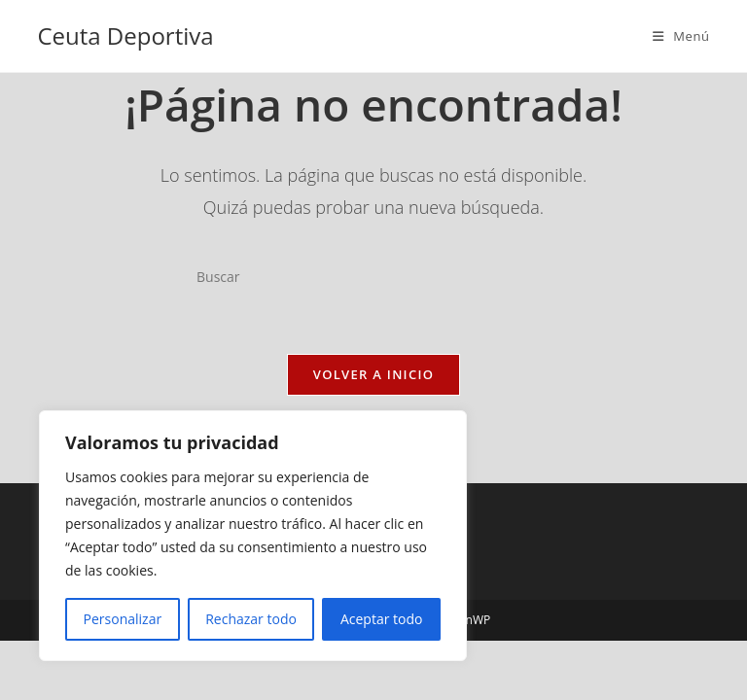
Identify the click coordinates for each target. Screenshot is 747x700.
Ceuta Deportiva (125, 35)
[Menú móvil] (681, 36)
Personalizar (123, 619)
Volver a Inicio (373, 374)
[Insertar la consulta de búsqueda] (373, 276)
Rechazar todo (251, 619)
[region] (253, 536)
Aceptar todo (382, 619)
